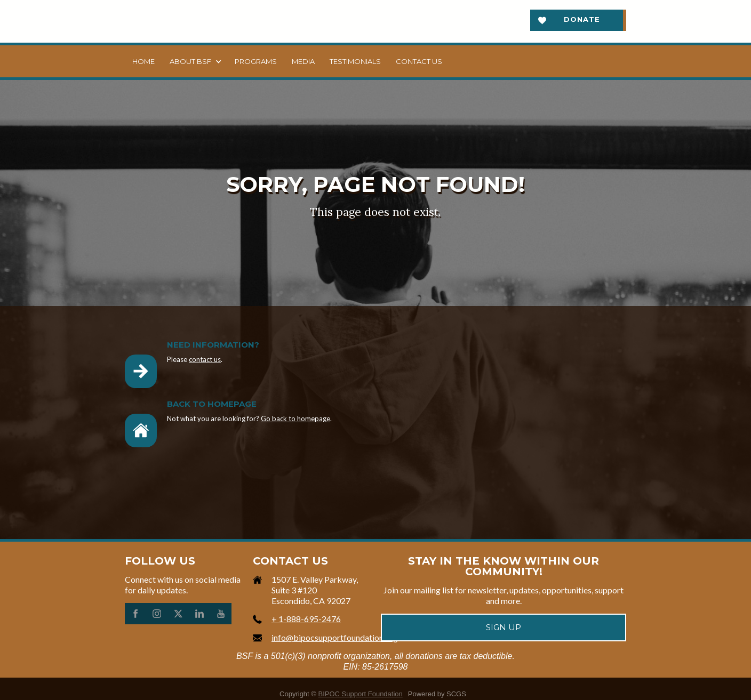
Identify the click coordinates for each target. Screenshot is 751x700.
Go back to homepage (295, 419)
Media (303, 61)
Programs (256, 61)
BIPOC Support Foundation (361, 694)
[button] (195, 61)
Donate (582, 19)
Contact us (419, 61)
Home (143, 61)
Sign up (504, 627)
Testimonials (355, 61)
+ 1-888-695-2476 (306, 619)
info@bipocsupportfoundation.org (335, 637)
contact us (205, 359)
